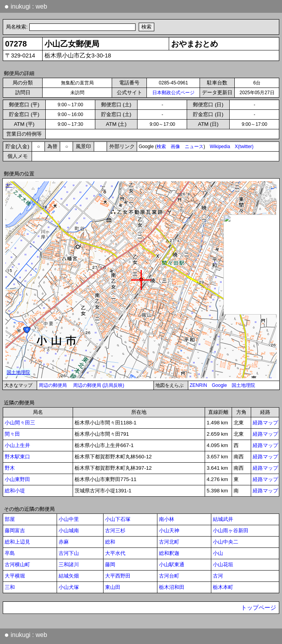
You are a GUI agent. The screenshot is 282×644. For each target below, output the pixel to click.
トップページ (259, 608)
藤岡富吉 (15, 530)
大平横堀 (15, 576)
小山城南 (69, 530)
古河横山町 (17, 564)
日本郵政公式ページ (173, 93)
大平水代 (115, 553)
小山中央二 (226, 542)
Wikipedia (220, 147)
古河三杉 (115, 530)
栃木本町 (223, 587)
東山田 (113, 587)
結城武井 (223, 519)
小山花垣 (223, 564)
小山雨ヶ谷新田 (231, 530)
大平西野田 (118, 576)
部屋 (10, 519)
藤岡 (110, 564)
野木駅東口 (17, 457)
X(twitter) (244, 147)
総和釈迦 (169, 553)
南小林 (167, 519)
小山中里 (69, 519)
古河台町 (169, 576)
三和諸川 (69, 564)
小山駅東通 (172, 564)
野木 (10, 468)
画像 (175, 147)
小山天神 (169, 530)
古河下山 (69, 553)
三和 (10, 587)
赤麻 (64, 542)
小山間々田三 (20, 423)
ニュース (194, 147)
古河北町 (169, 542)
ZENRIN (199, 385)
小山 (218, 553)
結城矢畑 (69, 576)
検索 (161, 147)
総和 (110, 542)
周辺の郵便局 (53, 385)
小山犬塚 (69, 587)
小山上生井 (17, 445)
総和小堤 (15, 491)
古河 (218, 576)
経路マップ (265, 423)
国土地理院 (243, 385)
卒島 (10, 553)
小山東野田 (17, 479)
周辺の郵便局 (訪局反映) (99, 385)
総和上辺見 (17, 542)
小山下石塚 (118, 519)
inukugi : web (26, 6)
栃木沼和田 (172, 587)
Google (219, 385)
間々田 (12, 434)
